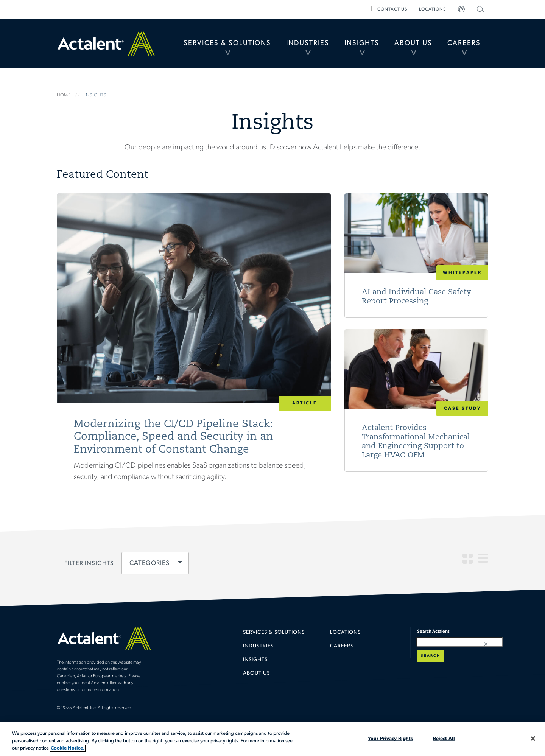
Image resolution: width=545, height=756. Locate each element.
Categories (149, 564)
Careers (464, 43)
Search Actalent (480, 9)
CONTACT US (392, 9)
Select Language (461, 9)
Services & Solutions (227, 43)
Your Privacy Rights (390, 738)
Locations (432, 9)
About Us (413, 43)
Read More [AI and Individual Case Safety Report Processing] (416, 256)
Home (106, 44)
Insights (362, 43)
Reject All (444, 738)
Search (431, 656)
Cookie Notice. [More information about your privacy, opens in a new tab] (68, 748)
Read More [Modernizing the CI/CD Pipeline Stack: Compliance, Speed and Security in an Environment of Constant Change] (194, 348)
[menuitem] (227, 44)
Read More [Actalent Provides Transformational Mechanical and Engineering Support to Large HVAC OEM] (416, 401)
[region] (272, 739)
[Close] (533, 739)
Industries (308, 43)
